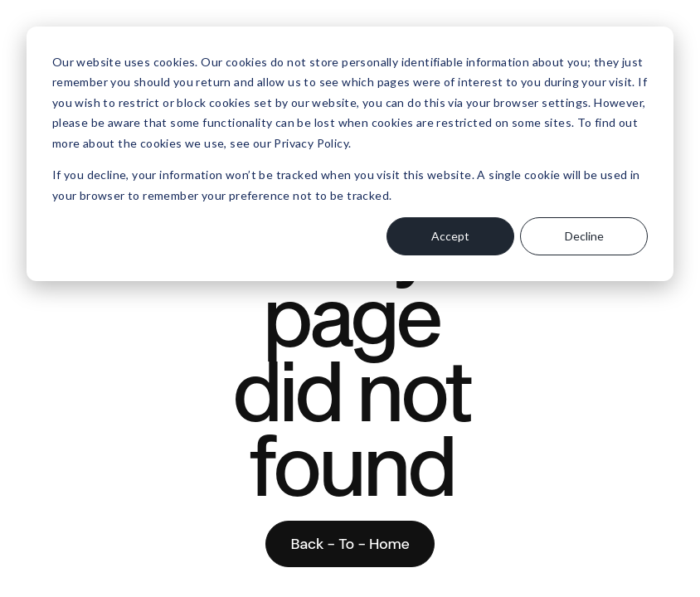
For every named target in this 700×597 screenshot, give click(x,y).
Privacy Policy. (312, 143)
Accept (450, 236)
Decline (584, 236)
